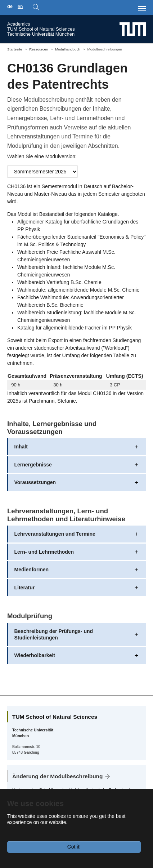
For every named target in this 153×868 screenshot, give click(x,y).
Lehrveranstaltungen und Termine (55, 534)
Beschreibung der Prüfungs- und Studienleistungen (54, 634)
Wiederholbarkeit (35, 655)
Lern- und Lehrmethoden (44, 552)
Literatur (25, 588)
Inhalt (21, 447)
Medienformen (32, 570)
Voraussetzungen (35, 482)
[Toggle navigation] (142, 9)
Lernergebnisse (33, 465)
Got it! (74, 847)
